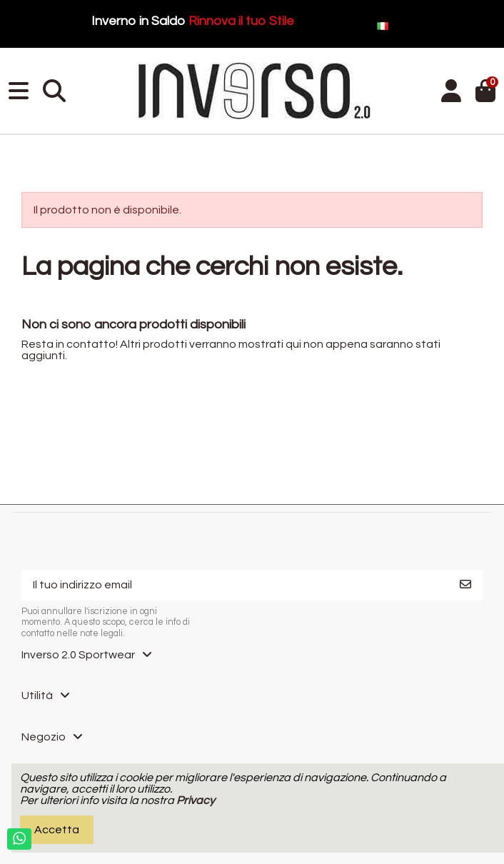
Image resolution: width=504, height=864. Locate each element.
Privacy (196, 800)
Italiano (437, 25)
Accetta (57, 830)
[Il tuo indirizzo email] (236, 585)
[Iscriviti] (465, 585)
